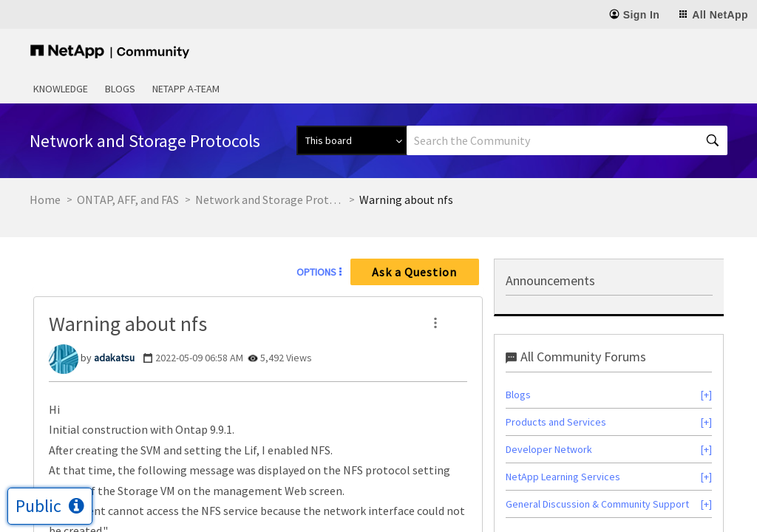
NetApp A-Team (186, 89)
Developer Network (549, 449)
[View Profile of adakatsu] (114, 358)
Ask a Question (414, 272)
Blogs (120, 89)
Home (45, 199)
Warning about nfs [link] (406, 199)
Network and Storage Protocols (269, 199)
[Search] (567, 140)
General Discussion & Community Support (597, 504)
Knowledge (61, 89)
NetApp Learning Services (563, 477)
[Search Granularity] (352, 140)
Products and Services (556, 422)
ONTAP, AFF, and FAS (128, 199)
